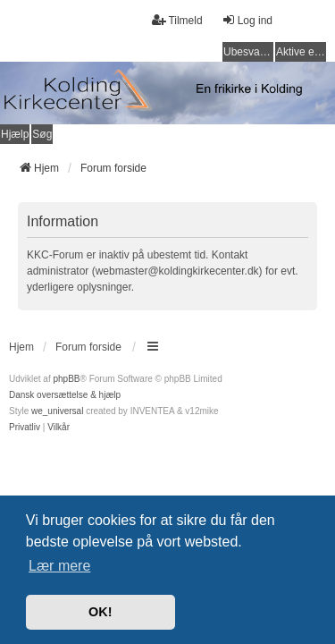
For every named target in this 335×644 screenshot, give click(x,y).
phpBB (66, 379)
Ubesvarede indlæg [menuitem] (248, 52)
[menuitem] (25, 428)
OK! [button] (100, 612)
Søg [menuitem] (42, 134)
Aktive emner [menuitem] (301, 52)
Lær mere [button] (59, 566)
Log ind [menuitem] (247, 20)
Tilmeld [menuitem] (177, 20)
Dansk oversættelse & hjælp (65, 395)
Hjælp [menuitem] (15, 134)
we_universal (57, 411)
